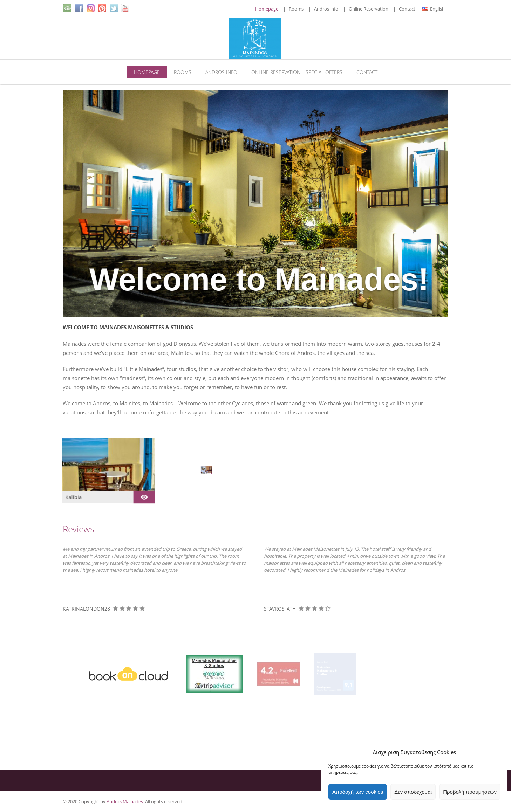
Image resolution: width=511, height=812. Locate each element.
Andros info (326, 9)
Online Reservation (369, 9)
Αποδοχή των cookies (358, 792)
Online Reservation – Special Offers (297, 72)
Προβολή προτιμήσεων (470, 792)
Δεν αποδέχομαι (413, 792)
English (434, 9)
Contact (407, 9)
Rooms (296, 9)
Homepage (267, 9)
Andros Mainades (125, 801)
